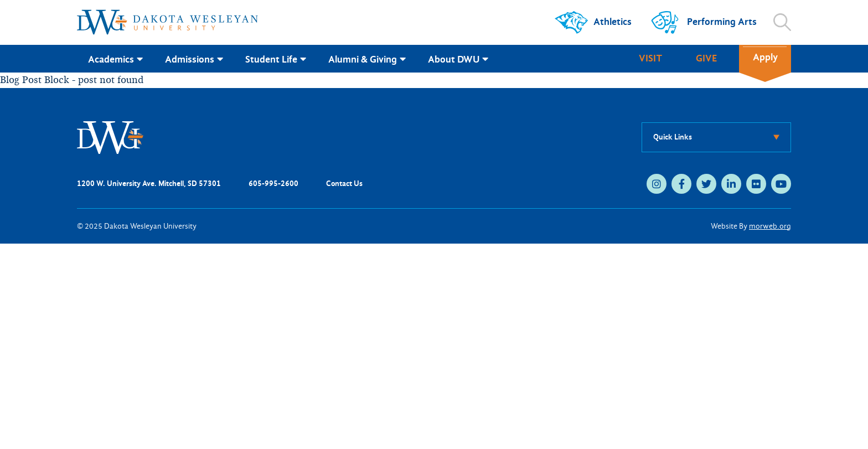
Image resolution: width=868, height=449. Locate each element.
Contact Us (344, 184)
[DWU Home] (110, 136)
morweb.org (770, 226)
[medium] (657, 184)
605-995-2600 (273, 184)
